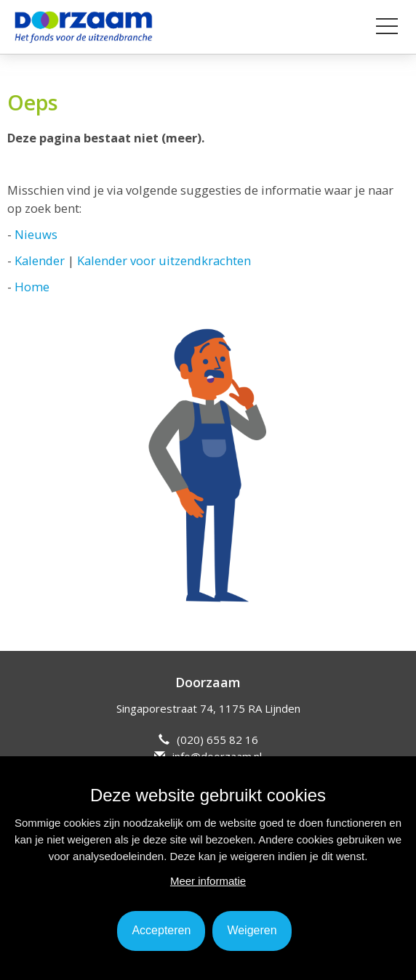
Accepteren (161, 930)
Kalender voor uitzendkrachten (164, 260)
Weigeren (252, 930)
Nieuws (36, 234)
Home (32, 287)
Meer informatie (208, 881)
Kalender (40, 260)
